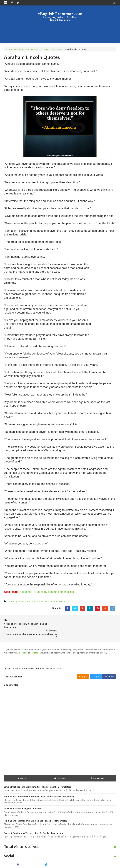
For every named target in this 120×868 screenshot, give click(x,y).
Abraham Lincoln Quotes (32, 57)
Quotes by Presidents (39, 49)
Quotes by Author (20, 49)
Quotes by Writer (57, 49)
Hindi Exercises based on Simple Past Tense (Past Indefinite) (35, 811)
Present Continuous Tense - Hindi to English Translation (33, 823)
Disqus (96, 666)
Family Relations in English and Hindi (23, 798)
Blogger (83, 666)
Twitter (34, 642)
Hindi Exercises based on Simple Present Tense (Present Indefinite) (39, 786)
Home (8, 49)
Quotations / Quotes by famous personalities (46, 592)
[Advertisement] (61, 32)
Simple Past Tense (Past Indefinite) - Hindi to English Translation (38, 777)
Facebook (23, 642)
